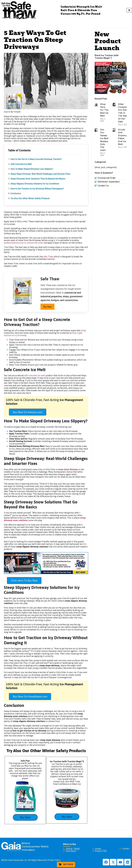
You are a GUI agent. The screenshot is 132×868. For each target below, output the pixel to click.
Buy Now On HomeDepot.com (30, 696)
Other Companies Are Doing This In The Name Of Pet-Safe (124, 113)
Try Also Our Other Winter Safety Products (30, 198)
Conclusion (16, 193)
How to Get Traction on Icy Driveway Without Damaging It (37, 189)
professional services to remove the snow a (24, 243)
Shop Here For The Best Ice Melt (104, 110)
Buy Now (47, 307)
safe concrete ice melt (35, 375)
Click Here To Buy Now (24, 580)
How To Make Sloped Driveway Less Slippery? (32, 169)
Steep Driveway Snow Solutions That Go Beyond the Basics (38, 179)
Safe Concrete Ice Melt (21, 164)
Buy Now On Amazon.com (28, 412)
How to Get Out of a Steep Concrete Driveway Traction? (36, 159)
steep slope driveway (68, 469)
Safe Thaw (48, 257)
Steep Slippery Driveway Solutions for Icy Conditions (35, 184)
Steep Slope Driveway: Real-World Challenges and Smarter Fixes (40, 174)
